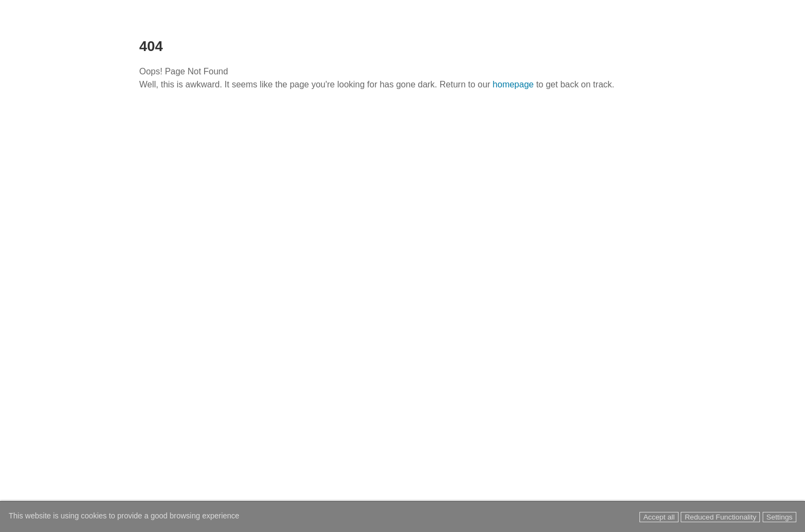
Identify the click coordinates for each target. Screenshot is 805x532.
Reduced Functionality (720, 517)
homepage (514, 84)
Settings (779, 517)
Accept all (659, 517)
